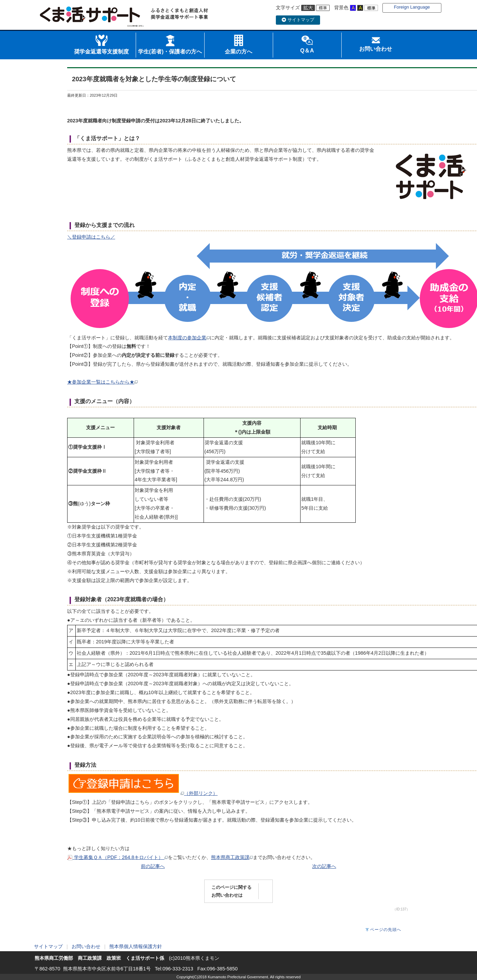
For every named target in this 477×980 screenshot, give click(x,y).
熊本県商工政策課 (232, 857)
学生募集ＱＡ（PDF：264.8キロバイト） (118, 857)
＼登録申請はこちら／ (91, 237)
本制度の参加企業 (189, 338)
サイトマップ (298, 20)
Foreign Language (412, 7)
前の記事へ (153, 866)
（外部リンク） (142, 793)
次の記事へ (324, 866)
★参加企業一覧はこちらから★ (102, 382)
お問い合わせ (86, 946)
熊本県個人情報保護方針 (136, 946)
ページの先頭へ (386, 930)
